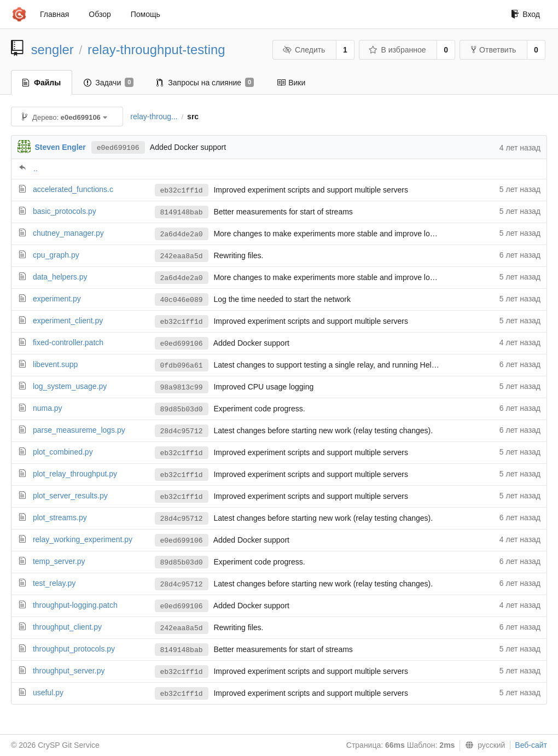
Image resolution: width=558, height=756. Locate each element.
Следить (304, 50)
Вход (525, 14)
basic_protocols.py (65, 211)
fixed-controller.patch (68, 342)
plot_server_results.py (70, 496)
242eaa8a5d (182, 256)
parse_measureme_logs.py (79, 430)
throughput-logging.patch (75, 605)
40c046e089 (182, 300)
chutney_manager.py (68, 233)
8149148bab (182, 213)
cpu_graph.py (56, 255)
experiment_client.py (68, 321)
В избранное (397, 50)
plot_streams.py (60, 517)
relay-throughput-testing (156, 50)
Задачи (109, 83)
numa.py (48, 408)
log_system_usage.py (70, 386)
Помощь (146, 14)
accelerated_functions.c (73, 189)
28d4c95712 (182, 431)
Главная (54, 14)
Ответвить (493, 50)
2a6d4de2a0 (182, 234)
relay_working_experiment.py (83, 539)
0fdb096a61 (182, 366)
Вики (291, 83)
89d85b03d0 (182, 409)
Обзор (100, 14)
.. (36, 168)
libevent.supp (56, 364)
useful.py (48, 693)
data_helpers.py (60, 277)
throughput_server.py (69, 671)
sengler (53, 50)
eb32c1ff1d (182, 191)
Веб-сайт (531, 745)
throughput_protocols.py (74, 649)
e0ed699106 (118, 148)
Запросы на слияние (205, 83)
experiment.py (57, 299)
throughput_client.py (67, 627)
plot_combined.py (63, 452)
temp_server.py (59, 561)
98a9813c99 (182, 388)
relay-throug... (154, 117)
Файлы (42, 83)
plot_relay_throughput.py (75, 474)
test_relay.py (54, 583)
